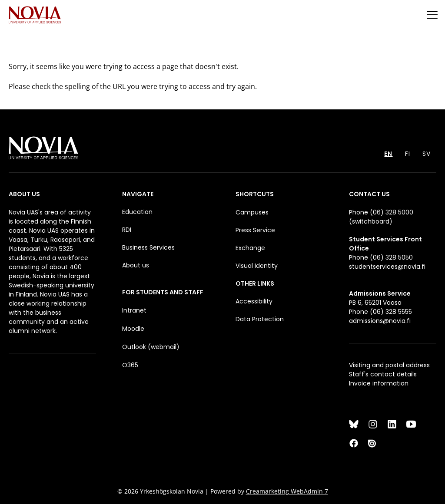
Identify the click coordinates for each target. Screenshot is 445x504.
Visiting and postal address (389, 365)
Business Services (148, 247)
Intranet (134, 310)
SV (427, 154)
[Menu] (432, 15)
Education (137, 212)
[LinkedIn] (392, 424)
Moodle (133, 329)
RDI (127, 230)
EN (388, 154)
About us (136, 265)
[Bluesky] (354, 424)
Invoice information (379, 383)
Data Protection (260, 319)
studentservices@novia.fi (387, 267)
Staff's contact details (383, 374)
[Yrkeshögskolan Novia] (35, 15)
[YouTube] (411, 424)
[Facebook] (354, 443)
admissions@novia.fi (380, 321)
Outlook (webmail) (151, 347)
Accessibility (254, 301)
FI (408, 154)
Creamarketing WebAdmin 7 (287, 491)
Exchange (250, 248)
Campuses (252, 212)
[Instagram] (373, 424)
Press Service (255, 230)
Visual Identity (257, 266)
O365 (130, 365)
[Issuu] (373, 443)
